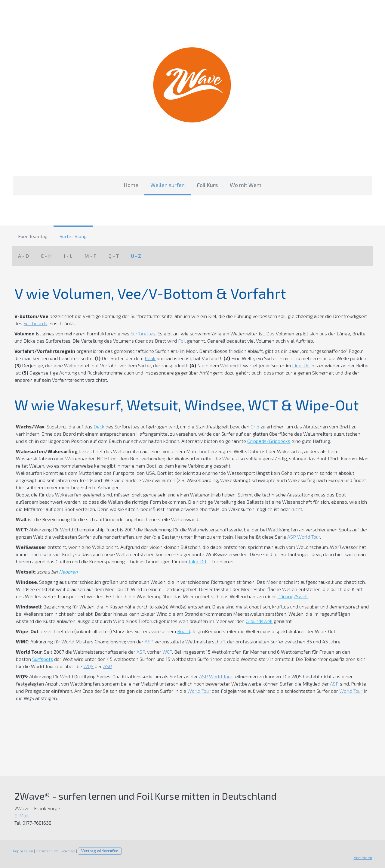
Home (131, 185)
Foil (181, 341)
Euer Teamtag (33, 236)
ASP (291, 537)
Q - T (114, 256)
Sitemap (67, 851)
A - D (23, 256)
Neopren (67, 572)
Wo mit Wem (246, 185)
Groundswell (239, 621)
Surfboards (34, 323)
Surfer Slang (73, 236)
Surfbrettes (142, 333)
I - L (68, 256)
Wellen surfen (168, 185)
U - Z (136, 256)
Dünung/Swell (292, 596)
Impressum (22, 851)
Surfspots (42, 659)
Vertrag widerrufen (99, 851)
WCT (166, 652)
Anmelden (364, 857)
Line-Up (292, 365)
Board (183, 631)
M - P (91, 256)
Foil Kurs (207, 185)
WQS (88, 666)
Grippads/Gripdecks (259, 441)
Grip (254, 426)
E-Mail (21, 815)
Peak (141, 358)
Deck (98, 426)
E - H (46, 256)
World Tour (308, 537)
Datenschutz (46, 851)
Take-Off (197, 561)
